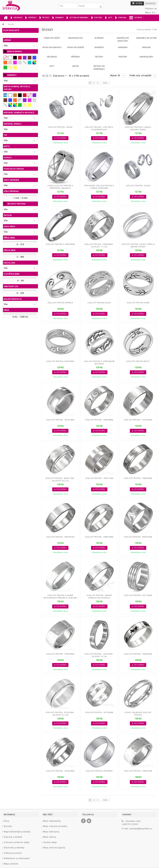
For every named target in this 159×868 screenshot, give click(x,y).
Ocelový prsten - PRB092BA (138, 654)
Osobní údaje (50, 842)
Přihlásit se (151, 9)
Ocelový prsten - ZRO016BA (60, 420)
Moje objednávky (52, 821)
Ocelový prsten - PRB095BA (138, 478)
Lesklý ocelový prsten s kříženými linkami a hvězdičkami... (60, 188)
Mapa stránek (11, 864)
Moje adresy (50, 837)
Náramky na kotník (146, 38)
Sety (52, 66)
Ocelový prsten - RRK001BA (60, 537)
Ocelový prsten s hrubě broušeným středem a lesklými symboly (60, 598)
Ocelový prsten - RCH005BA (138, 420)
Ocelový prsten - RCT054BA (99, 712)
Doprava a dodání (13, 837)
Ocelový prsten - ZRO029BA (60, 771)
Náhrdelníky (146, 57)
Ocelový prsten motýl (138, 361)
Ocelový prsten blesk (99, 303)
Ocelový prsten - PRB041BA (138, 771)
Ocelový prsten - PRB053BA (60, 654)
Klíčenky (99, 38)
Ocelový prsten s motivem (60, 361)
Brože (76, 66)
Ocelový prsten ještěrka (99, 771)
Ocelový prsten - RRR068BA (99, 420)
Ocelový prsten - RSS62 (60, 127)
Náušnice (52, 57)
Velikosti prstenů (13, 853)
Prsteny (123, 57)
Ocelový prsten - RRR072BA (138, 537)
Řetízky (99, 57)
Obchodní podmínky (14, 848)
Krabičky (99, 47)
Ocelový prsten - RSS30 (138, 186)
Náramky (123, 47)
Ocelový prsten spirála (60, 303)
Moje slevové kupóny (54, 848)
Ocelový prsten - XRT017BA (99, 478)
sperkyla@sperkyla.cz (141, 829)
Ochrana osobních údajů (17, 842)
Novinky (8, 826)
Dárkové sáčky (52, 38)
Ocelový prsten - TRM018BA (99, 537)
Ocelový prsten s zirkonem (60, 244)
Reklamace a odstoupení (17, 858)
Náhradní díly (76, 38)
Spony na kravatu (52, 47)
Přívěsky (76, 57)
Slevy (7, 821)
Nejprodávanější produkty (17, 832)
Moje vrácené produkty (55, 826)
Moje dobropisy (51, 832)
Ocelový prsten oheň (138, 303)
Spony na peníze (76, 47)
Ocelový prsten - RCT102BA (138, 595)
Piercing (147, 47)
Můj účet (48, 815)
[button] (137, 18)
